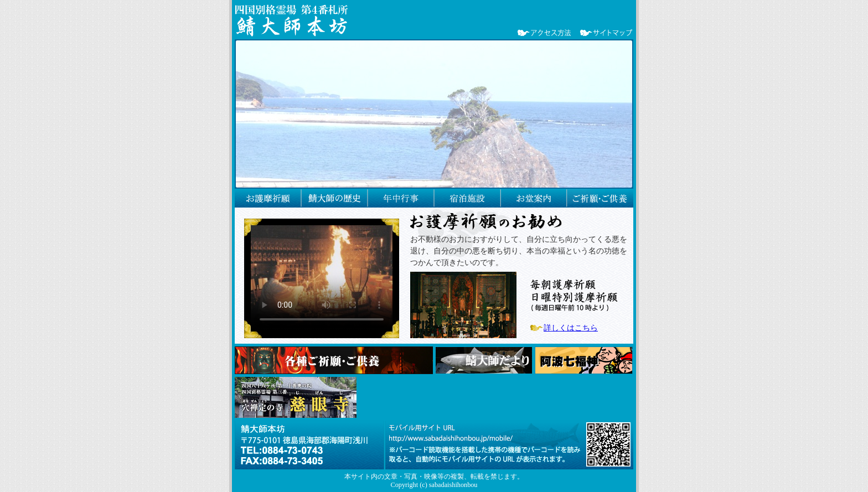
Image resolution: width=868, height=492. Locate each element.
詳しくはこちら (571, 328)
